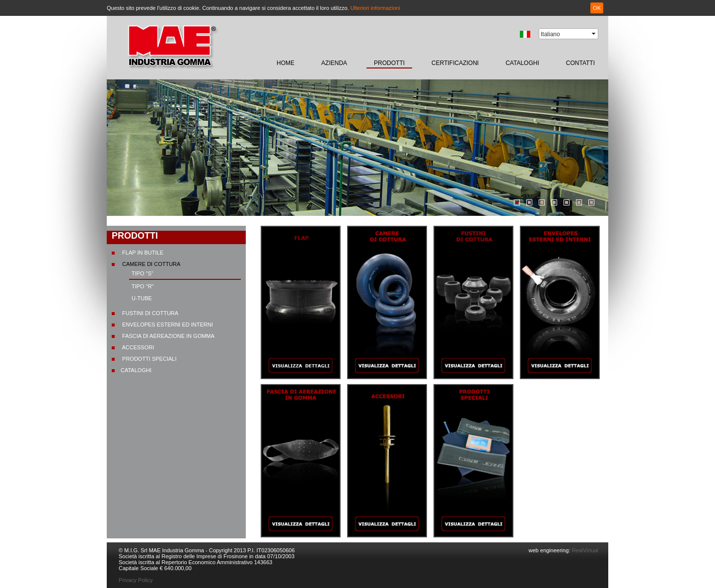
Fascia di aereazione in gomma (168, 336)
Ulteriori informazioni (375, 8)
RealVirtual (584, 550)
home (286, 63)
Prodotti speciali (148, 359)
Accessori (137, 347)
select (594, 34)
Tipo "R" (143, 286)
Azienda (334, 63)
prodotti (389, 63)
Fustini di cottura (149, 313)
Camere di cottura (150, 264)
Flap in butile (142, 253)
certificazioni (455, 63)
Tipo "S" (143, 273)
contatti (580, 63)
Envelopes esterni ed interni (167, 325)
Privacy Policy (136, 580)
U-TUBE (142, 298)
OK (597, 8)
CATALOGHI (522, 63)
